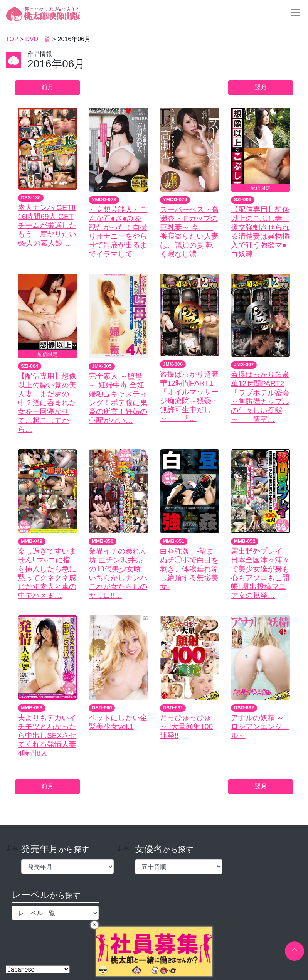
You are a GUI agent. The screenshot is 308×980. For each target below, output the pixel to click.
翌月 (261, 87)
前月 (47, 87)
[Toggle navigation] (293, 12)
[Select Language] (38, 969)
